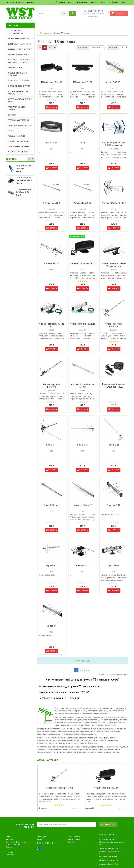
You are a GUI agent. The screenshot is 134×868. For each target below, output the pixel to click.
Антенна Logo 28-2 (83, 203)
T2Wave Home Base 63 (51, 82)
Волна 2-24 (114, 445)
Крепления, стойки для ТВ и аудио (20, 100)
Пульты (11, 131)
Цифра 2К (51, 626)
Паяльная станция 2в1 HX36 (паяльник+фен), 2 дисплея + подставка (24, 180)
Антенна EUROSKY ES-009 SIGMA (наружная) (114, 144)
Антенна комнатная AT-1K (83, 263)
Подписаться (108, 824)
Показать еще (83, 661)
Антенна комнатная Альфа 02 (83, 325)
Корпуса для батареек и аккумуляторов (18, 93)
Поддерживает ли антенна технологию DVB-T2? (64, 692)
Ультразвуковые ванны (18, 152)
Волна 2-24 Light (51, 505)
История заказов (74, 839)
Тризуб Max (114, 565)
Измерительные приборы (20, 39)
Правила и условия (13, 845)
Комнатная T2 (83, 565)
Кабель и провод (15, 68)
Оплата (10, 3)
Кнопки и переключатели (20, 86)
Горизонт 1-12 (114, 505)
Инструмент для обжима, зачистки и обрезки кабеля (20, 61)
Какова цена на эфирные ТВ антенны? (59, 698)
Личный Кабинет (74, 837)
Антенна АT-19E (51, 263)
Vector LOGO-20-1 (114, 82)
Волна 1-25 (83, 445)
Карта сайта (10, 855)
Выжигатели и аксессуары (20, 44)
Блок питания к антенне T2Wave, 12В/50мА (114, 386)
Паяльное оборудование (20, 120)
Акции (39, 839)
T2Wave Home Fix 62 (83, 82)
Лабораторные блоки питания (17, 108)
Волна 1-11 (51, 445)
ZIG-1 (83, 143)
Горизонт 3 (51, 565)
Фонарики (12, 115)
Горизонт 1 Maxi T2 (83, 505)
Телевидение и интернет (20, 141)
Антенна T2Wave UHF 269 (114, 203)
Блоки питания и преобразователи (15, 32)
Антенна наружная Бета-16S (51, 386)
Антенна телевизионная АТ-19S (83, 386)
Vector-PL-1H (51, 143)
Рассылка (72, 842)
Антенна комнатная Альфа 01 (51, 325)
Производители (43, 837)
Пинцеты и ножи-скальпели (20, 125)
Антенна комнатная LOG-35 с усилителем (114, 265)
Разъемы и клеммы (16, 136)
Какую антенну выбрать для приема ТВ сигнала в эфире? (70, 686)
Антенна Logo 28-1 (51, 203)
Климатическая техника (18, 81)
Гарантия (30, 3)
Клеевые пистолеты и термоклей (17, 74)
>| (89, 670)
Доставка (20, 3)
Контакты (10, 852)
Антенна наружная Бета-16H (114, 325)
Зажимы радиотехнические (20, 49)
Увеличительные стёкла (18, 54)
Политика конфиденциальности (18, 842)
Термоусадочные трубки (19, 147)
